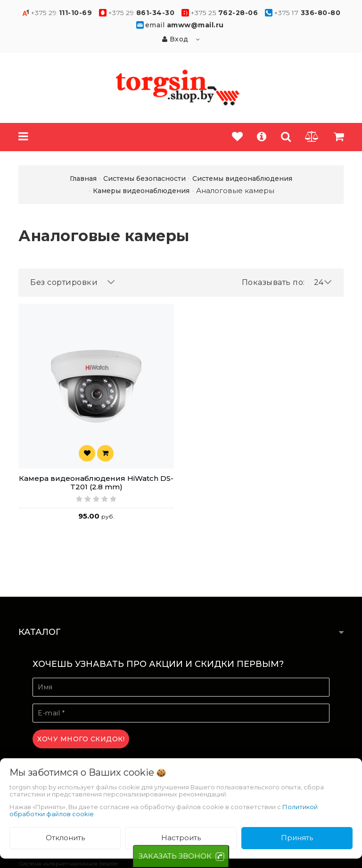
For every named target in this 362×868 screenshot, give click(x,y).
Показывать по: (273, 282)
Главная (83, 178)
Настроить (181, 838)
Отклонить (65, 838)
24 (323, 282)
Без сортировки (73, 282)
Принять (297, 838)
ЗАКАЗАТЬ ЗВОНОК (175, 856)
